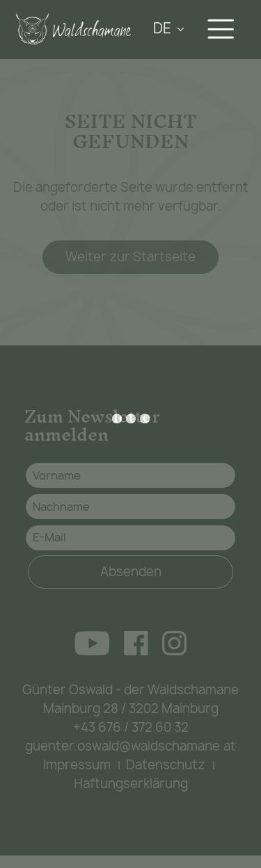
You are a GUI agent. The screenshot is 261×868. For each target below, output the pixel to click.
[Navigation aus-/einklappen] (224, 29)
